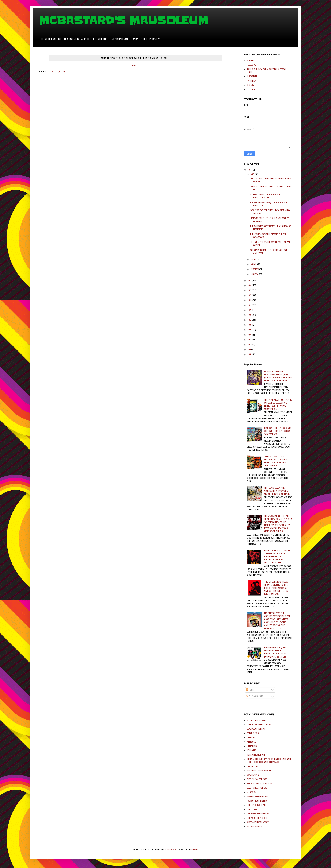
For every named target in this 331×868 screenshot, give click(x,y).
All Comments (254, 696)
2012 (250, 345)
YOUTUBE (251, 61)
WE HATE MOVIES (254, 826)
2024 (250, 285)
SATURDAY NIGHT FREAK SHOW (260, 783)
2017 (250, 320)
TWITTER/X (251, 81)
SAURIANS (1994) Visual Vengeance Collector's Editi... (266, 196)
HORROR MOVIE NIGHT (256, 755)
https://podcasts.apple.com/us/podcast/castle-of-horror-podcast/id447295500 (269, 760)
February (255, 269)
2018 (250, 315)
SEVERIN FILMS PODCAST (257, 788)
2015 (250, 330)
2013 (250, 340)
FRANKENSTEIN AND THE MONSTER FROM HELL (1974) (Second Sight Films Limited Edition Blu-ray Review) (278, 376)
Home (135, 65)
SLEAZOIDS (251, 792)
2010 (250, 354)
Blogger (194, 849)
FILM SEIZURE (252, 746)
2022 (250, 295)
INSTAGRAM (252, 76)
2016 (250, 325)
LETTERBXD (252, 89)
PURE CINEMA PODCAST (257, 779)
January (254, 274)
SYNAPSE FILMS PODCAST (258, 797)
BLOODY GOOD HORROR (257, 720)
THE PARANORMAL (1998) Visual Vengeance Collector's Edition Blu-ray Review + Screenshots (278, 404)
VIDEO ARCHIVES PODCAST (258, 822)
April (253, 259)
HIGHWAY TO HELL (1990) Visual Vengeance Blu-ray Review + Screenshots (278, 431)
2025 (250, 280)
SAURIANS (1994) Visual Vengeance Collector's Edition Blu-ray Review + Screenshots (276, 461)
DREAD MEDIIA (253, 733)
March (254, 264)
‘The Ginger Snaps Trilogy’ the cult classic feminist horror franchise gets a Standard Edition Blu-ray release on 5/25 (277, 588)
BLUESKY (250, 85)
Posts (250, 690)
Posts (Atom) (58, 71)
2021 (250, 300)
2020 (250, 305)
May (253, 174)
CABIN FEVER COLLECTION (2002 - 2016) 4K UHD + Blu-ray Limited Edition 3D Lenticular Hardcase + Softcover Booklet (278, 557)
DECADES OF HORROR (256, 729)
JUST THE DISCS (254, 766)
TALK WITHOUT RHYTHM (257, 801)
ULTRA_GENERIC (171, 849)
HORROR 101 (252, 750)
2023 (250, 290)
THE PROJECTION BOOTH (257, 818)
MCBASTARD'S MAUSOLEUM (123, 20)
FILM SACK (251, 742)
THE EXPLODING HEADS (257, 805)
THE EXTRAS (252, 809)
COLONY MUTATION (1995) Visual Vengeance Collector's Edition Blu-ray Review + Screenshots (277, 652)
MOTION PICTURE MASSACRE (259, 771)
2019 (250, 310)
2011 (249, 349)
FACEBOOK (251, 65)
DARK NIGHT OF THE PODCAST (259, 725)
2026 (250, 170)
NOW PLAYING (253, 775)
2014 (250, 335)
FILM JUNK (251, 737)
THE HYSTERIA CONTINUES (258, 814)
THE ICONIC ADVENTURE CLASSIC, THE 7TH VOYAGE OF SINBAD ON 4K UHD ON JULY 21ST (277, 491)
